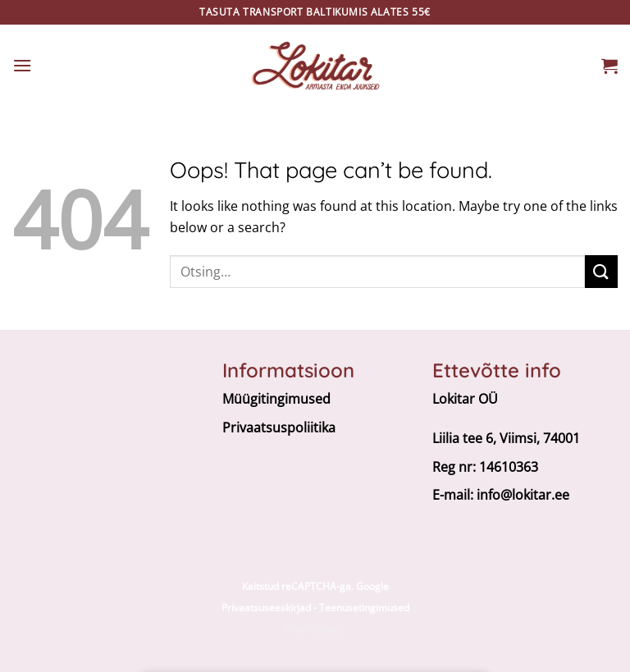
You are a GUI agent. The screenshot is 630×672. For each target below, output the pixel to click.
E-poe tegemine (315, 630)
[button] (22, 65)
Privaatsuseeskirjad (266, 608)
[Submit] (601, 271)
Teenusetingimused (364, 608)
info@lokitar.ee (523, 495)
